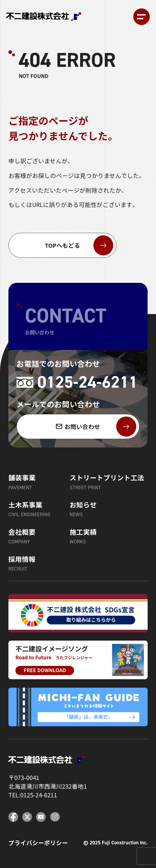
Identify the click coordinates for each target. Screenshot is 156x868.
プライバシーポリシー (38, 843)
